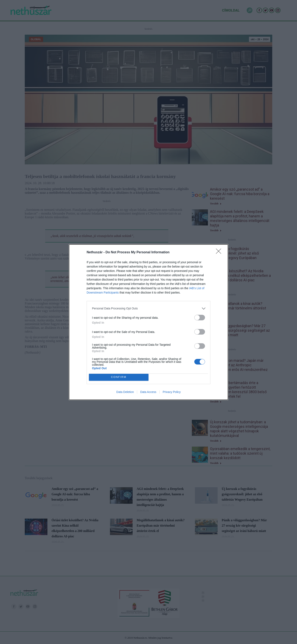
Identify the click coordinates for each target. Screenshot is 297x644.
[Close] (220, 252)
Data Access (148, 392)
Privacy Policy (172, 392)
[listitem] (148, 308)
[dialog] (148, 322)
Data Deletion (125, 392)
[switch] (200, 318)
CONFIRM (119, 377)
